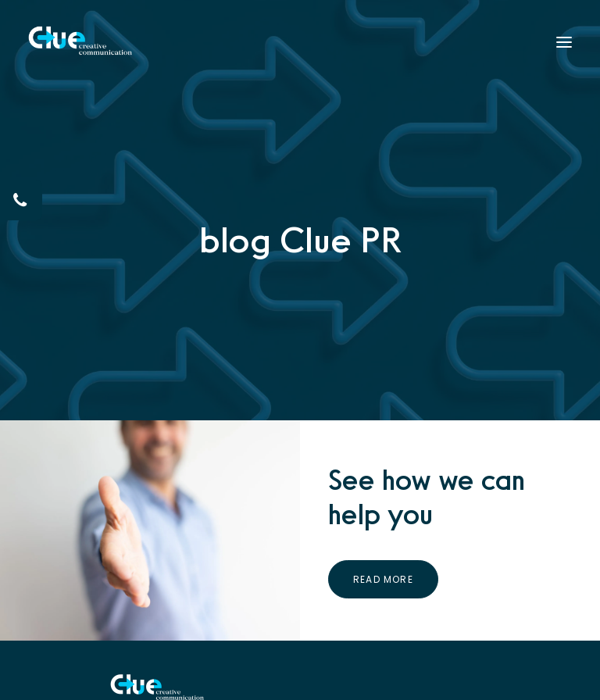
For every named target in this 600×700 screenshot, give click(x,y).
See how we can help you (427, 496)
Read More (383, 579)
